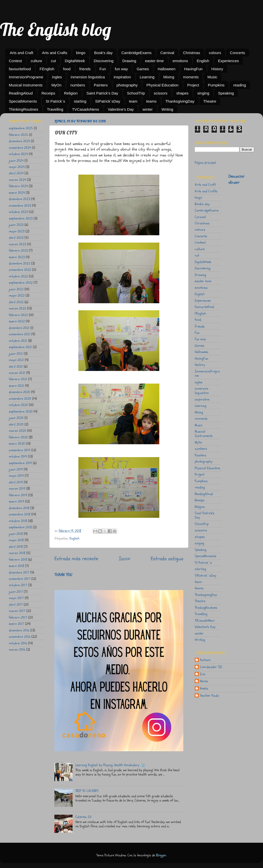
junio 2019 (16, 469)
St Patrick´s (56, 101)
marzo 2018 (17, 553)
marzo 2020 (17, 431)
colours (215, 53)
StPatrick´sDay (108, 101)
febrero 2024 (18, 186)
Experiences (228, 61)
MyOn (56, 85)
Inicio (125, 559)
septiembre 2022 (21, 283)
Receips (48, 93)
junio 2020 (16, 418)
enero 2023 (17, 257)
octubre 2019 (18, 456)
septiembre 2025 (21, 128)
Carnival (167, 53)
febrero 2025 (18, 135)
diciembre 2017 (19, 572)
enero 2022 (17, 321)
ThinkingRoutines (24, 109)
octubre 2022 (18, 276)
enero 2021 (16, 386)
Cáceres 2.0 (83, 817)
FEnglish (47, 69)
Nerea (204, 681)
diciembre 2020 (19, 392)
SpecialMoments (23, 101)
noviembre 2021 (20, 334)
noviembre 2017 (20, 579)
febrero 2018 (18, 560)
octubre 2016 (18, 643)
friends (85, 69)
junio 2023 (16, 225)
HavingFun (193, 69)
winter (148, 109)
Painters (101, 85)
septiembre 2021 (20, 347)
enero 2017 (16, 624)
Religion (71, 93)
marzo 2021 (17, 373)
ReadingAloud (21, 93)
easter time (154, 61)
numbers (78, 85)
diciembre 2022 (19, 263)
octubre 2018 (18, 521)
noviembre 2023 (20, 206)
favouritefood (20, 69)
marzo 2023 (17, 244)
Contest (15, 61)
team (133, 101)
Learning (147, 77)
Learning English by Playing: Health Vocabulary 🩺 (110, 765)
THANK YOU (63, 575)
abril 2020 (16, 424)
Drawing (129, 61)
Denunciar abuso (236, 179)
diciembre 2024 (19, 141)
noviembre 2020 (20, 399)
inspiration (122, 77)
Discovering (104, 61)
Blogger (161, 855)
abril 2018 (16, 547)
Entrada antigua (167, 559)
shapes (182, 93)
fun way (121, 69)
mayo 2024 (17, 167)
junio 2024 (16, 161)
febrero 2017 (18, 617)
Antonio (205, 660)
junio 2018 (16, 534)
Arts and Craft (22, 53)
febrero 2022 (18, 315)
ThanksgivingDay (180, 101)
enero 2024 (17, 193)
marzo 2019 (17, 489)
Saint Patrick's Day (102, 93)
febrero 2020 (18, 437)
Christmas (192, 53)
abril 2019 (16, 482)
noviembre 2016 (20, 637)
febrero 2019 (18, 495)
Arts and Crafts (55, 53)
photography (127, 85)
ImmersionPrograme (26, 77)
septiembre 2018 (20, 527)
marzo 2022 (17, 308)
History (217, 69)
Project (193, 85)
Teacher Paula (209, 696)
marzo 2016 (17, 650)
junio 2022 (16, 289)
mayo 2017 (16, 598)
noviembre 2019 (20, 450)
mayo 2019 (16, 476)
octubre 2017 (18, 585)
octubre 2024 (18, 154)
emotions (180, 61)
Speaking (226, 93)
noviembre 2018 (20, 514)
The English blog (56, 29)
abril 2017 (16, 605)
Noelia (204, 689)
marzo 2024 (17, 180)
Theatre (210, 101)
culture (36, 61)
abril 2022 (16, 302)
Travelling (55, 109)
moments (191, 77)
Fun (103, 69)
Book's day (103, 53)
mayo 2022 (17, 296)
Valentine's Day (121, 109)
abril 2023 (16, 238)
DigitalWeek (75, 61)
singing (203, 93)
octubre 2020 (18, 405)
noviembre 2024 (20, 148)
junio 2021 (16, 354)
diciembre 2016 (19, 630)
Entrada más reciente (76, 559)
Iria (203, 674)
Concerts (237, 53)
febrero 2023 (18, 251)
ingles (57, 77)
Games (143, 69)
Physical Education (162, 85)
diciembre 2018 (19, 508)
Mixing (169, 77)
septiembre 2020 (21, 412)
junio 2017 (16, 592)
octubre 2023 (18, 212)
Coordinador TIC (211, 667)
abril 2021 (16, 367)
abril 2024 (16, 173)
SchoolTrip (136, 93)
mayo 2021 (16, 360)
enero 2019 (16, 501)
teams (151, 101)
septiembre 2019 (20, 463)
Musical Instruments (26, 85)
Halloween (167, 69)
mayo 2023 (17, 231)
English (203, 61)
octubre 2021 (18, 341)
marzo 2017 (17, 611)
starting (80, 101)
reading (239, 85)
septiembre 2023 (21, 218)
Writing (167, 109)
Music (212, 77)
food (67, 69)
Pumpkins (216, 85)
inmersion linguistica (88, 77)
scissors (161, 93)
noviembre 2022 (20, 270)
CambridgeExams (136, 53)
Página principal (205, 163)
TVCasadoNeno (86, 109)
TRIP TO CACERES (87, 791)
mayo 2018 (16, 540)
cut (53, 61)
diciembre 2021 (19, 328)
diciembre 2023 (19, 199)
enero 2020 (17, 444)
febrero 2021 (18, 379)
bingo (81, 53)
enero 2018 (16, 566)
